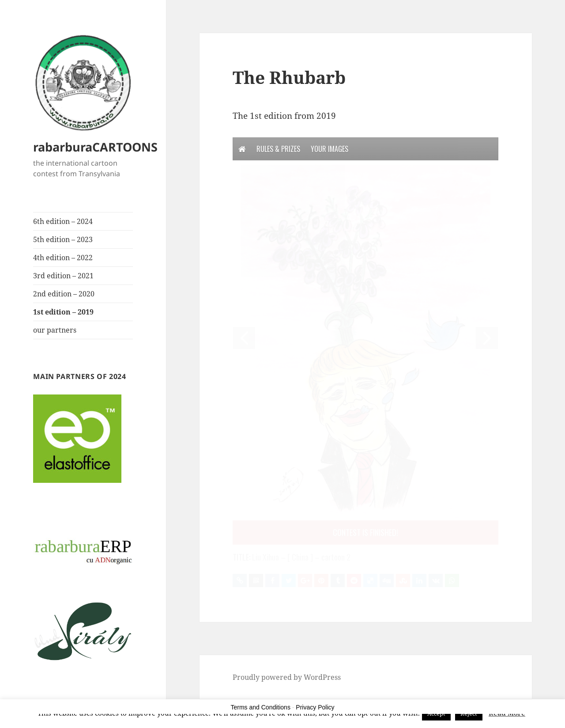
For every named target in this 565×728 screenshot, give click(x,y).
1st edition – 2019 (63, 312)
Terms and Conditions (261, 707)
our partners (55, 330)
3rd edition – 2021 (63, 276)
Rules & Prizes (278, 149)
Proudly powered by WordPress (287, 677)
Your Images (330, 149)
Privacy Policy (315, 707)
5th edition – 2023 (63, 239)
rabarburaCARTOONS (95, 147)
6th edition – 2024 (63, 221)
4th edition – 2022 (63, 258)
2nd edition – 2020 (64, 294)
